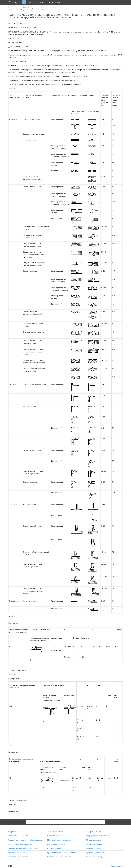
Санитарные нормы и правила (59, 857)
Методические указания (96, 840)
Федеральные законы (95, 832)
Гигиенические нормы (56, 836)
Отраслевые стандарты (18, 853)
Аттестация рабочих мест (18, 836)
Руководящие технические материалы (63, 853)
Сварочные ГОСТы (16, 832)
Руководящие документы (57, 844)
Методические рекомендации (20, 844)
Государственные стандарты (97, 836)
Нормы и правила (54, 848)
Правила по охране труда (96, 853)
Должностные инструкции (97, 857)
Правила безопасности (95, 848)
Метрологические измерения (59, 840)
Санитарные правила (95, 844)
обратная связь (116, 866)
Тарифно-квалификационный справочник (25, 840)
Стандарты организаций (18, 857)
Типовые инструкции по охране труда (23, 848)
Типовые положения (55, 832)
